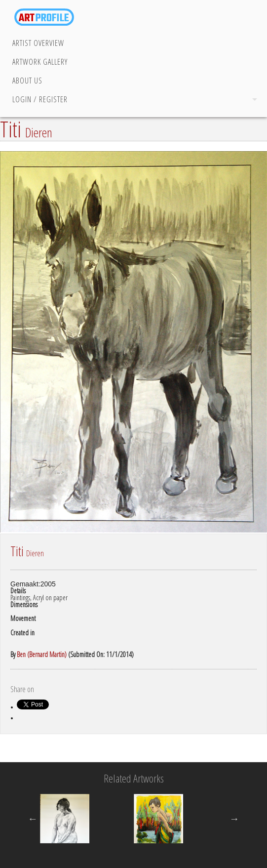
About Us (27, 81)
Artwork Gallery (40, 62)
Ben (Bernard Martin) (42, 654)
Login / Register (40, 99)
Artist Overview (38, 43)
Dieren (39, 132)
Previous (33, 819)
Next (234, 819)
